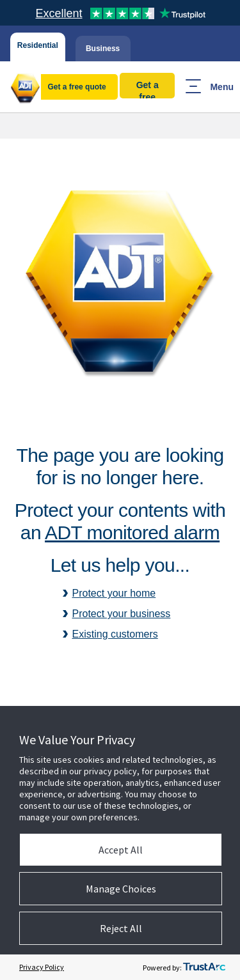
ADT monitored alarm (132, 532)
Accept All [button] (121, 850)
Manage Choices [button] (121, 889)
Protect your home (114, 593)
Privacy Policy (42, 967)
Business (103, 49)
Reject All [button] (121, 928)
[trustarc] (204, 967)
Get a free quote (76, 87)
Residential (38, 45)
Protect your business (122, 614)
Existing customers (115, 634)
